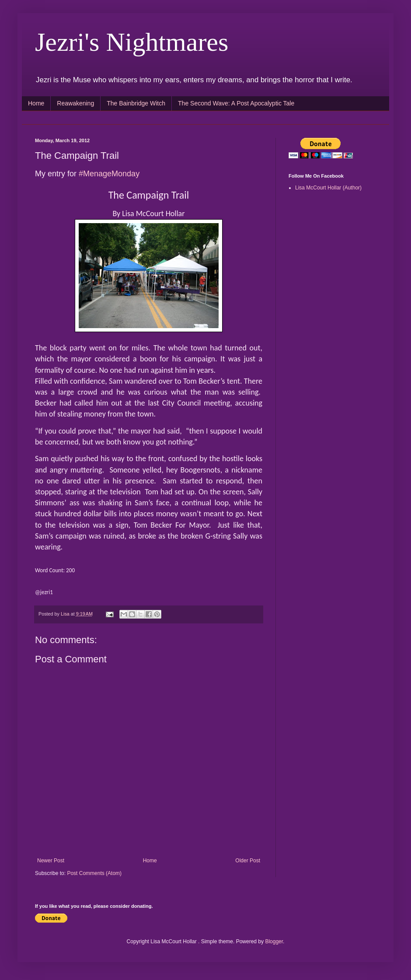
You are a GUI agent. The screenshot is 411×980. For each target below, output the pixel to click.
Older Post (248, 861)
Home (36, 103)
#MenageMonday (109, 174)
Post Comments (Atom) (94, 873)
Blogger (274, 941)
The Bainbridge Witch (136, 103)
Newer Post (51, 861)
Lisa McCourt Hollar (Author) (328, 188)
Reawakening (75, 103)
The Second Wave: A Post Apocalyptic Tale (236, 103)
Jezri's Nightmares (132, 42)
